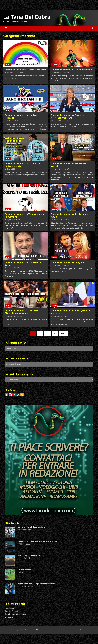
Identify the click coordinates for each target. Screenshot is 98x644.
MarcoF (22, 73)
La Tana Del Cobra (27, 17)
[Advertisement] (39, 5)
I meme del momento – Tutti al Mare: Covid (70, 216)
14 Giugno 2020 (57, 169)
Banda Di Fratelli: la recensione (31, 527)
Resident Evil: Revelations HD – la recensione (37, 541)
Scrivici (8, 620)
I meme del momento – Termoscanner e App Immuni (25, 216)
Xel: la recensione (25, 569)
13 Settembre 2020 (12, 121)
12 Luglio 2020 (56, 121)
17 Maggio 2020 (57, 265)
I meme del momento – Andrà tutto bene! (26, 70)
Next (63, 333)
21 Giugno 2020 (10, 169)
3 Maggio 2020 (57, 316)
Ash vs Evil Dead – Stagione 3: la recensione (37, 584)
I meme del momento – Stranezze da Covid (23, 264)
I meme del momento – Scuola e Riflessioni (21, 117)
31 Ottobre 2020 (57, 73)
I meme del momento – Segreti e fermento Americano (68, 117)
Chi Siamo (9, 617)
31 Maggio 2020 (57, 220)
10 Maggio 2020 (10, 316)
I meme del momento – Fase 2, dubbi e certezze (71, 312)
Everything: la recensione (29, 555)
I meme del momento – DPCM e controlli (71, 70)
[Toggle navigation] (6, 28)
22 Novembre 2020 (11, 73)
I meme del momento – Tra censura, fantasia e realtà (23, 165)
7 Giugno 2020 (10, 220)
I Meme (8, 65)
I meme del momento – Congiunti (68, 262)
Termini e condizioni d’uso (15, 614)
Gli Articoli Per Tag (16, 343)
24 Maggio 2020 (10, 268)
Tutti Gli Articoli (11, 611)
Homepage (10, 608)
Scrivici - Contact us (78, 630)
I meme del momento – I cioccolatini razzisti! (69, 165)
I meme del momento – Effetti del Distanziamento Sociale (22, 312)
